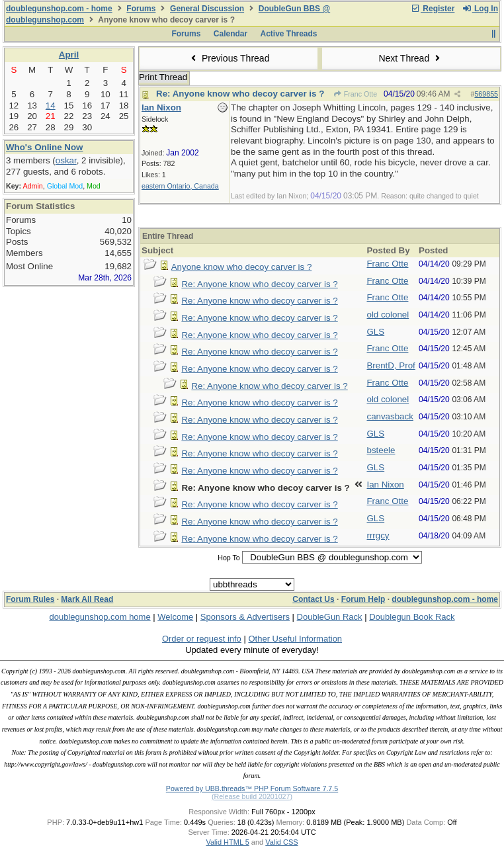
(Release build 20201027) (252, 796)
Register (433, 9)
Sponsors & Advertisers (245, 617)
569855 (486, 94)
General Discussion (207, 9)
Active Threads (289, 34)
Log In (480, 9)
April (69, 55)
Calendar (231, 34)
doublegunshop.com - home (59, 9)
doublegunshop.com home (100, 617)
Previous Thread (229, 58)
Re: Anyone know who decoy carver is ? (240, 94)
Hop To (229, 558)
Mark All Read (87, 599)
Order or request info (202, 639)
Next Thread (411, 58)
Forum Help (363, 599)
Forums (141, 9)
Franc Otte (355, 94)
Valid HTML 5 (227, 842)
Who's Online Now (44, 147)
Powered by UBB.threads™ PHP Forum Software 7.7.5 (252, 788)
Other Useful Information (295, 639)
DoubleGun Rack (330, 617)
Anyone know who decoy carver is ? (242, 267)
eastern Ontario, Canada (180, 186)
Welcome (175, 617)
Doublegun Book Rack (412, 617)
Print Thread (163, 77)
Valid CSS (281, 842)
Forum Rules (30, 599)
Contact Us (313, 599)
